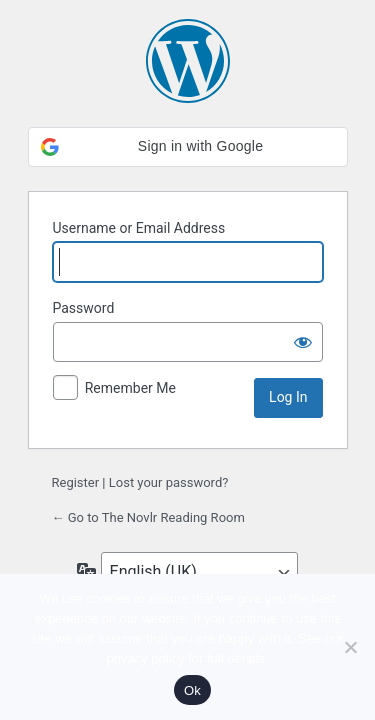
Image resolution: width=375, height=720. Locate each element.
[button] (188, 147)
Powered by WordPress (188, 61)
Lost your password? (169, 482)
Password (84, 308)
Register (76, 482)
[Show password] (303, 342)
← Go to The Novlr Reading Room (148, 517)
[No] (350, 647)
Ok (192, 690)
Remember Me (130, 388)
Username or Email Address (139, 228)
